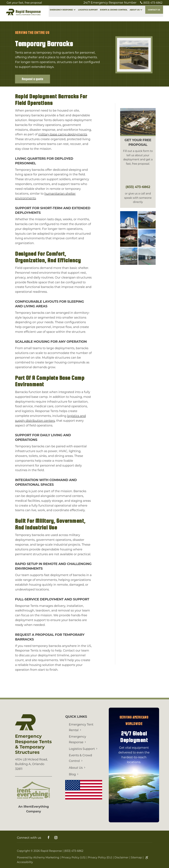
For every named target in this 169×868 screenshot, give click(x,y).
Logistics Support (88, 13)
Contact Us (154, 13)
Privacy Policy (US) (73, 856)
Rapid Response (51, 850)
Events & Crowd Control (114, 13)
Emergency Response (61, 13)
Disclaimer (121, 856)
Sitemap (136, 856)
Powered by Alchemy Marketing (38, 856)
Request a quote (33, 79)
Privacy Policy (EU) (100, 856)
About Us (135, 13)
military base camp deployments (63, 134)
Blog (72, 773)
